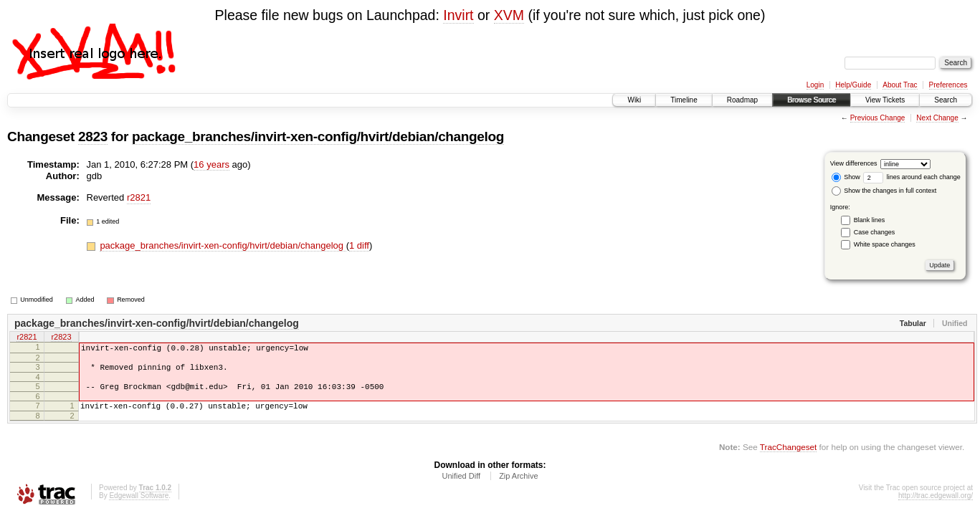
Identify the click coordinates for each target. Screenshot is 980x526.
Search (946, 100)
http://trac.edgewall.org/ (936, 506)
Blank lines (870, 220)
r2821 (139, 197)
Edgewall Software (139, 506)
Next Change (937, 118)
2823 (93, 137)
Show (846, 177)
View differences (854, 163)
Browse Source (812, 100)
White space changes (885, 244)
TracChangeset (788, 458)
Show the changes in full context (884, 191)
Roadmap (742, 100)
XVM (509, 15)
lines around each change (912, 177)
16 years (211, 164)
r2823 (61, 338)
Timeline (684, 100)
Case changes (875, 232)
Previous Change (878, 118)
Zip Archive (518, 487)
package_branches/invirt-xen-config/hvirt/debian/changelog (318, 137)
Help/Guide (853, 85)
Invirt (458, 15)
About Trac (900, 85)
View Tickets (885, 100)
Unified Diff (461, 487)
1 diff (359, 245)
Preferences (948, 85)
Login (815, 85)
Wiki (634, 100)
